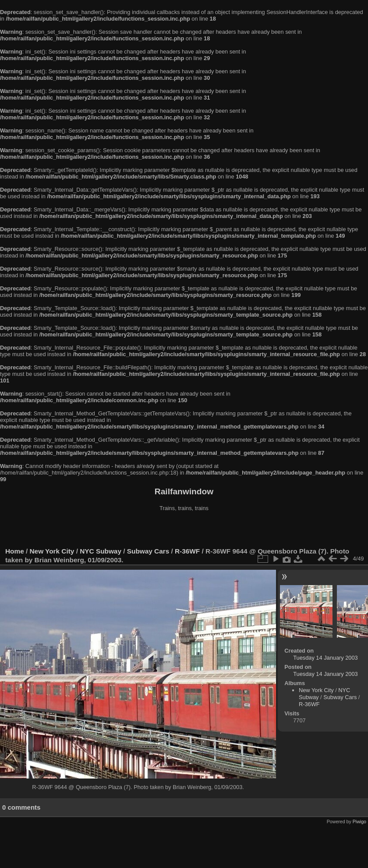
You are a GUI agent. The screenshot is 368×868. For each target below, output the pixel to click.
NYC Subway (101, 551)
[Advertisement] (184, 530)
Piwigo (359, 822)
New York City (52, 551)
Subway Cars (148, 551)
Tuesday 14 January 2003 (326, 658)
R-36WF (187, 551)
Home (15, 551)
